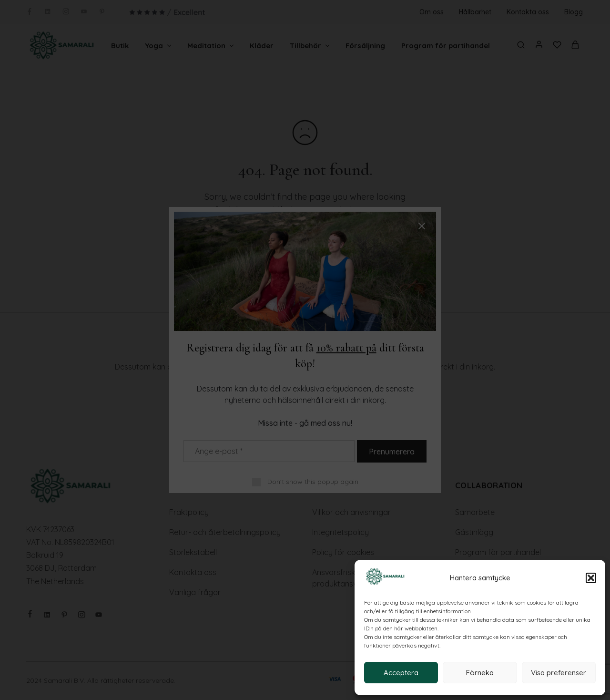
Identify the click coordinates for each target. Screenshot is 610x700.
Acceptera (401, 673)
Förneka (480, 673)
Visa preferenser (559, 673)
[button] (591, 578)
